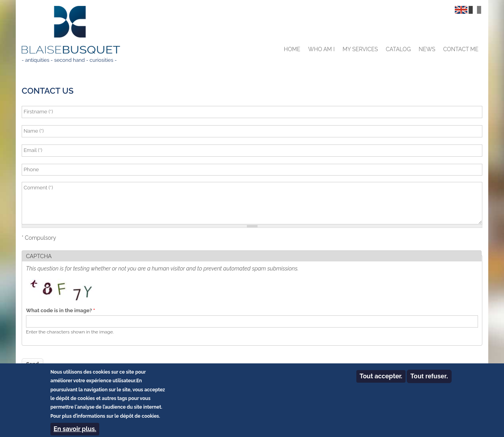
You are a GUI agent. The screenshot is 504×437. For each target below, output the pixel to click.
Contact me (461, 49)
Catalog (398, 49)
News (427, 49)
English (461, 10)
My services (360, 49)
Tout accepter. (381, 380)
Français (475, 10)
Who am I (321, 49)
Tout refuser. (429, 380)
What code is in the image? (60, 310)
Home (292, 49)
